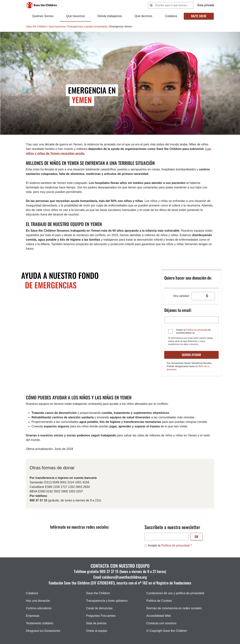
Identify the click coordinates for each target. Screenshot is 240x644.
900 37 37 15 (109, 571)
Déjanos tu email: (178, 310)
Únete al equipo (97, 631)
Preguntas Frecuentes (101, 616)
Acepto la (169, 545)
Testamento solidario (40, 623)
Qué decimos (143, 16)
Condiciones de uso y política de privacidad (175, 593)
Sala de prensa (96, 623)
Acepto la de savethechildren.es (193, 331)
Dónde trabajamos (110, 16)
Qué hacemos (76, 16)
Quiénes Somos (43, 16)
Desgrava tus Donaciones (43, 631)
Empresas (33, 616)
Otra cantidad (181, 296)
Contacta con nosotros (161, 623)
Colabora (171, 16)
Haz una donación (38, 601)
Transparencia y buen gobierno (107, 601)
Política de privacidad (197, 330)
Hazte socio (199, 16)
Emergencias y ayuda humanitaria (87, 26)
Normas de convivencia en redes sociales (174, 608)
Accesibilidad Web (159, 616)
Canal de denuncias (99, 608)
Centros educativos (39, 608)
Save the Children (36, 26)
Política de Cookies (159, 601)
